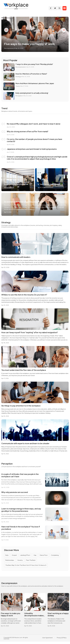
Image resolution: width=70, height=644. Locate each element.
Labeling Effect (26, 557)
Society (21, 562)
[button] (64, 8)
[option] (35, 35)
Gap (36, 557)
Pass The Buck (32, 562)
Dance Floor (45, 557)
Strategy (18, 78)
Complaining (57, 557)
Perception (19, 97)
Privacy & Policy (62, 640)
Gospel (15, 557)
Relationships (10, 562)
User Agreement (48, 640)
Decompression (9, 50)
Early (7, 557)
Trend (17, 88)
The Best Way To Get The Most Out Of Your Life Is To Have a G (27, 567)
